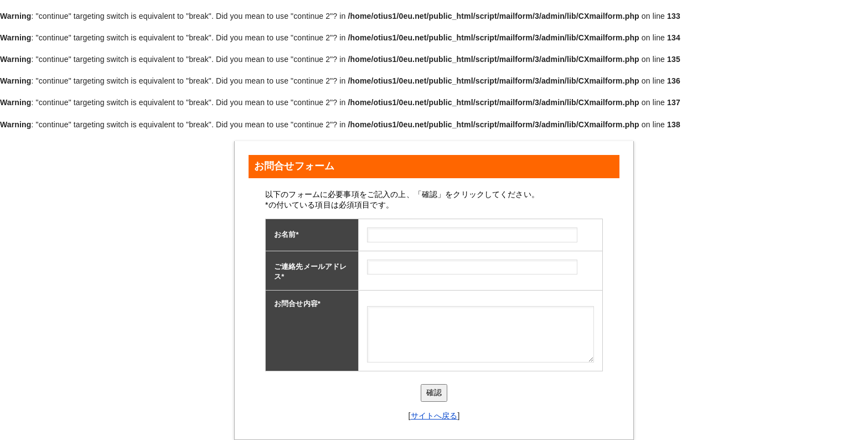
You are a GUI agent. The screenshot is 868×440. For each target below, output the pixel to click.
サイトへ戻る (434, 416)
